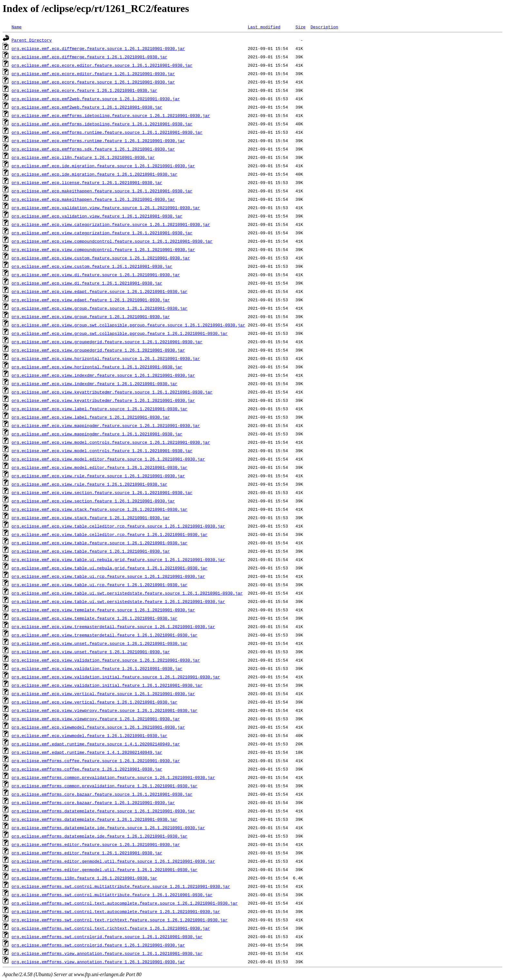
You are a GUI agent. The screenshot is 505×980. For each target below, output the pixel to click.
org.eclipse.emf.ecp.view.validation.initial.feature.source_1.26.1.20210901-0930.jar (116, 677)
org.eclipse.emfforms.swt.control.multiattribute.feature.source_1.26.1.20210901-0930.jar (121, 886)
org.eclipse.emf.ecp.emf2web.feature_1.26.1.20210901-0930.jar (87, 107)
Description (324, 27)
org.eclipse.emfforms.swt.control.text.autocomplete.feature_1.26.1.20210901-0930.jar (116, 911)
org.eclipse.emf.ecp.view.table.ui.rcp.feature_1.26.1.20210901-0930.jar (100, 585)
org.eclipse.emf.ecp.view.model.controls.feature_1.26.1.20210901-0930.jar (102, 451)
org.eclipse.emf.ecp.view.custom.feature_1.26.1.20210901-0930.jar (92, 266)
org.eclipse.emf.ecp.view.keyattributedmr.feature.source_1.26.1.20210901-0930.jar (112, 392)
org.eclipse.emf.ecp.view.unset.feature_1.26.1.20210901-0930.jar (91, 652)
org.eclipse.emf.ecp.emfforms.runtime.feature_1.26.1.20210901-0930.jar (98, 141)
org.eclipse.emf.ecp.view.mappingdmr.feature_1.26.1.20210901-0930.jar (97, 434)
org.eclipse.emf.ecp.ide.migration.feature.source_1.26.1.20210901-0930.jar (103, 166)
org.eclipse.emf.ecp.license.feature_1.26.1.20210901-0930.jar (87, 182)
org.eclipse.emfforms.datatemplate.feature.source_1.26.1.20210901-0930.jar (103, 811)
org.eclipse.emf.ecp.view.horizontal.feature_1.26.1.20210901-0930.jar (97, 367)
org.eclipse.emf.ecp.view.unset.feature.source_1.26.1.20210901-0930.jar (100, 643)
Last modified (264, 27)
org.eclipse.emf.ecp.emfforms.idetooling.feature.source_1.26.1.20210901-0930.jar (111, 115)
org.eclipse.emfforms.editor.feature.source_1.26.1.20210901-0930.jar (96, 844)
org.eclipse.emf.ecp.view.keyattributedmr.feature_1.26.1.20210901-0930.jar (103, 400)
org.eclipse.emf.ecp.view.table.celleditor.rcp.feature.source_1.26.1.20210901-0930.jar (118, 526)
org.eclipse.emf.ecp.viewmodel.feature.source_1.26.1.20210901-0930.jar (98, 727)
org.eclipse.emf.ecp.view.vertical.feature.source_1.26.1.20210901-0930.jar (103, 694)
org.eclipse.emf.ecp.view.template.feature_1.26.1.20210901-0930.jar (95, 618)
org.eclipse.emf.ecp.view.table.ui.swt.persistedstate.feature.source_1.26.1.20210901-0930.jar (127, 593)
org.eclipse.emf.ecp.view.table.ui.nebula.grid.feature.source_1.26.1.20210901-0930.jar (118, 559)
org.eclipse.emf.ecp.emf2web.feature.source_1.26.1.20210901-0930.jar (96, 99)
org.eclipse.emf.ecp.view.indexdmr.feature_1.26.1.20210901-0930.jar (95, 383)
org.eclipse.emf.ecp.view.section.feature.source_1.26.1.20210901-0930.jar (102, 492)
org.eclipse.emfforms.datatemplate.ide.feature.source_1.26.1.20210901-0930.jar (108, 828)
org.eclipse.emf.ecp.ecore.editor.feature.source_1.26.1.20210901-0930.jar (102, 65)
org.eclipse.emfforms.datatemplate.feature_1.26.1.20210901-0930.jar (95, 819)
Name (17, 27)
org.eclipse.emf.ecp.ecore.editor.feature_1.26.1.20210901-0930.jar (93, 73)
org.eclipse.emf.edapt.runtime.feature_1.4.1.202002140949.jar (87, 752)
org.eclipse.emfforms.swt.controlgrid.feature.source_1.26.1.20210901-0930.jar (107, 936)
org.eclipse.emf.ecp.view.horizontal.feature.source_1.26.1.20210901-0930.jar (106, 358)
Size (300, 27)
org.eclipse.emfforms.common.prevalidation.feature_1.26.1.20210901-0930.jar (105, 786)
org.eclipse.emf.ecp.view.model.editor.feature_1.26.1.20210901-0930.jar (100, 467)
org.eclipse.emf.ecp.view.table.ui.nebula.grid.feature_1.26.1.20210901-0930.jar (110, 568)
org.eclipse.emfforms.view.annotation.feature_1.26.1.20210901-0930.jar (98, 962)
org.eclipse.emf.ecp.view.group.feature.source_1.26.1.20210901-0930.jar (100, 308)
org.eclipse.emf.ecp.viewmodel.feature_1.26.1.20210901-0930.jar (90, 735)
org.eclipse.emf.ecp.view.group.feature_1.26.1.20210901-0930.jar (91, 316)
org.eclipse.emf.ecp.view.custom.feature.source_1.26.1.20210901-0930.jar (101, 258)
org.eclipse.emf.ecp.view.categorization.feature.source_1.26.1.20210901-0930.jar (111, 224)
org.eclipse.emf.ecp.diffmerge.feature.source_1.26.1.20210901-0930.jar (98, 48)
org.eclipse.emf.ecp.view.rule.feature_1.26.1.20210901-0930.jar (90, 484)
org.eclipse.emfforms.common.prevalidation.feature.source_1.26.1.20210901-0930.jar (113, 777)
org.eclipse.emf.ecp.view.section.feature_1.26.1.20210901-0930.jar (93, 501)
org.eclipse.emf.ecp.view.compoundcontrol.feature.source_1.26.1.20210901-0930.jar (112, 241)
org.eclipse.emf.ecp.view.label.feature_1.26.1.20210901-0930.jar (91, 417)
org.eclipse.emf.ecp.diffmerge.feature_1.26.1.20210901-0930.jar (90, 57)
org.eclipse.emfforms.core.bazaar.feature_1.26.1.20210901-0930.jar (93, 802)
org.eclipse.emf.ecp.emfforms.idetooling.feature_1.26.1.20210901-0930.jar (102, 124)
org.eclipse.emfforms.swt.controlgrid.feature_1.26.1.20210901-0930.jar (98, 945)
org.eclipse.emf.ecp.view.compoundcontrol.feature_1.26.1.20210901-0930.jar (103, 249)
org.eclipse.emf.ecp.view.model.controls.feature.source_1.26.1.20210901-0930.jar (111, 442)
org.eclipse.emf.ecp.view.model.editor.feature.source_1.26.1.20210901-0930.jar (108, 459)
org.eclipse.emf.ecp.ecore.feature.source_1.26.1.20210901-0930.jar (93, 82)
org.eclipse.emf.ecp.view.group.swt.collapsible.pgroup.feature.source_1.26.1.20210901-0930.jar (128, 325)
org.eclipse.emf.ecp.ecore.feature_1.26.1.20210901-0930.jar (84, 90)
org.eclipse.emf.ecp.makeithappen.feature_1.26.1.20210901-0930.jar (93, 199)
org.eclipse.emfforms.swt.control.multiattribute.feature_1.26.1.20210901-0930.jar (112, 895)
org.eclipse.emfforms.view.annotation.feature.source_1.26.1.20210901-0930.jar (107, 953)
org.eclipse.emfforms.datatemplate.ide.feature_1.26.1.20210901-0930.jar (100, 836)
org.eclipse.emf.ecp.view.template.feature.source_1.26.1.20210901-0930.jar (103, 610)
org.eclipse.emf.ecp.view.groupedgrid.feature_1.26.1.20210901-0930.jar (98, 350)
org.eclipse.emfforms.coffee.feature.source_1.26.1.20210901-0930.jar (96, 761)
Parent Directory (32, 40)
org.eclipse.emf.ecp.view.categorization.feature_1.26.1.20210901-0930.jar (102, 233)
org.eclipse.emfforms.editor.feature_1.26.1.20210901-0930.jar (87, 853)
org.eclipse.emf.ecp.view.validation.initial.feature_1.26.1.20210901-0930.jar (107, 685)
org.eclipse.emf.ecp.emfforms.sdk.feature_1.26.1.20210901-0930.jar (93, 149)
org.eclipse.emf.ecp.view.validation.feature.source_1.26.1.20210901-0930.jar (106, 660)
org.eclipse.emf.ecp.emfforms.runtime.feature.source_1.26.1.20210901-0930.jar (107, 132)
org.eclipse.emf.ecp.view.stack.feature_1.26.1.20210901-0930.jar (91, 518)
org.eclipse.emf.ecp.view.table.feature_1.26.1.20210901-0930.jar (91, 551)
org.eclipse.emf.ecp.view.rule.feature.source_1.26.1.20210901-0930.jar (98, 476)
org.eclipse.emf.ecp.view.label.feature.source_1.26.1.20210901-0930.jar (100, 409)
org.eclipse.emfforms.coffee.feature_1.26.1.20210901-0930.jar (87, 769)
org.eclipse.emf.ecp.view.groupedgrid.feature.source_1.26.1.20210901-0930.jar (107, 342)
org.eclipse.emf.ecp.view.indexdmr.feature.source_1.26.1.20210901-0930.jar (103, 375)
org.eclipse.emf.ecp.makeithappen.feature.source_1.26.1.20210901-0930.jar (102, 191)
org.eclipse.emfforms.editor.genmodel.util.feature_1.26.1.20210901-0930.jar (105, 869)
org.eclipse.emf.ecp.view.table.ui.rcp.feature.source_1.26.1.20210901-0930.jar (108, 576)
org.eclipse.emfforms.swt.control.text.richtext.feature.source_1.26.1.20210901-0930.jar (120, 920)
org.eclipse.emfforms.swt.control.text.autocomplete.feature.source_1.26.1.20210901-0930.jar (125, 903)
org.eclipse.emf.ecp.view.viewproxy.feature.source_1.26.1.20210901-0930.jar (105, 710)
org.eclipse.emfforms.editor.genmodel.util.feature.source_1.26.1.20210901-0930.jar (113, 861)
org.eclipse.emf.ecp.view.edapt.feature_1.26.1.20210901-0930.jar (91, 300)
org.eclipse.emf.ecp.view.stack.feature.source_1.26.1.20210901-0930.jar (100, 509)
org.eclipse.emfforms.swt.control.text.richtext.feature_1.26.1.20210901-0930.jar (111, 928)
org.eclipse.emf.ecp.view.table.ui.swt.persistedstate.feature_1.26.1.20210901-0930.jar (118, 601)
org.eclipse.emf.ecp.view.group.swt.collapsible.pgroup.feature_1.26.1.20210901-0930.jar (120, 333)
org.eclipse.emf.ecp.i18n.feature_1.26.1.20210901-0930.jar (83, 157)
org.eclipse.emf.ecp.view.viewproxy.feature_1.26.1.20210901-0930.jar (96, 719)
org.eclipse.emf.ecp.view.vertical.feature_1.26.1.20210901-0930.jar (95, 702)
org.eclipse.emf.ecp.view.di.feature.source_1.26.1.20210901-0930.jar (96, 275)
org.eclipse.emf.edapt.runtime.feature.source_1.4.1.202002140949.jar (96, 744)
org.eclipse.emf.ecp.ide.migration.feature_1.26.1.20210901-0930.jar (95, 174)
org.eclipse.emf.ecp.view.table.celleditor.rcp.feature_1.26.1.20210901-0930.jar (110, 534)
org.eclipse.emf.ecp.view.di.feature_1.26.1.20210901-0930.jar (87, 283)
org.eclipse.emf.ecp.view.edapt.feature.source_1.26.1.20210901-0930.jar (100, 291)
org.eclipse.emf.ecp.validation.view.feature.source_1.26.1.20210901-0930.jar (106, 208)
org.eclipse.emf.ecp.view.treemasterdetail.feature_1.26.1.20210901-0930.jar (105, 635)
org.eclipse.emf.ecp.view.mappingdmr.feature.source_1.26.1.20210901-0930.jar (106, 425)
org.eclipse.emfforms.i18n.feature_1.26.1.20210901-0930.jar (84, 878)
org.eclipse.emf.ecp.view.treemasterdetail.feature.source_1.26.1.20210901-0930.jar (113, 626)
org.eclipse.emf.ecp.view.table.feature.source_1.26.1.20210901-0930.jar (100, 543)
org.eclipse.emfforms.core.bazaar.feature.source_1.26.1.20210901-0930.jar (102, 794)
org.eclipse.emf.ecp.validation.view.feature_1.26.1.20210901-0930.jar (97, 216)
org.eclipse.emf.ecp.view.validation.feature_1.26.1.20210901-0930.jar (97, 668)
